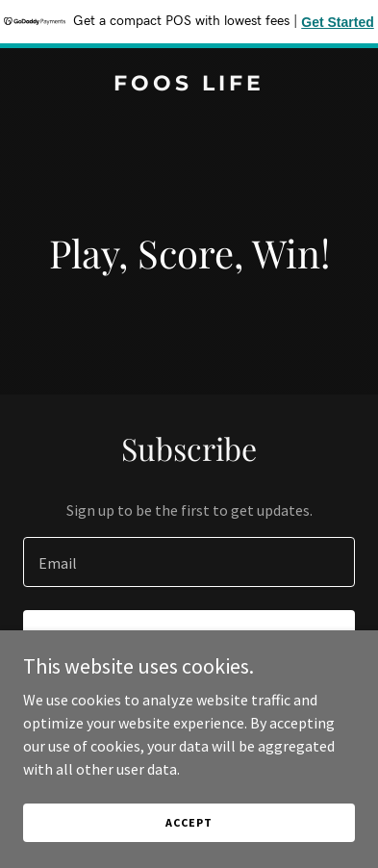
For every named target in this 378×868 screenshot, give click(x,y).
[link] (189, 85)
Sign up (189, 637)
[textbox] (189, 562)
